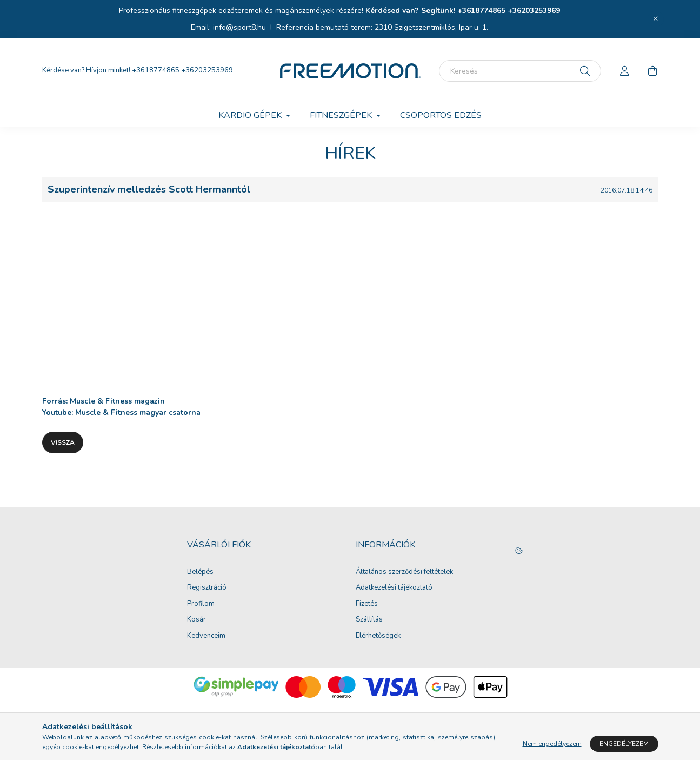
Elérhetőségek (378, 636)
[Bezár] (656, 19)
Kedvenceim (206, 636)
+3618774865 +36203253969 (509, 11)
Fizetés (367, 604)
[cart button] (653, 71)
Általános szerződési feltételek (404, 572)
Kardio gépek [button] (251, 115)
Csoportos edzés (441, 115)
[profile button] (625, 71)
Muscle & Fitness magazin (117, 401)
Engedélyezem (624, 744)
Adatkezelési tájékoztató (394, 588)
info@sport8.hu (239, 27)
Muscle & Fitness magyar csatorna (138, 412)
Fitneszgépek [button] (342, 115)
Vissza (63, 442)
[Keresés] (520, 71)
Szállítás (369, 620)
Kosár (196, 620)
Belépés (200, 572)
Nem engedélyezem (552, 744)
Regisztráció (207, 588)
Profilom (201, 604)
